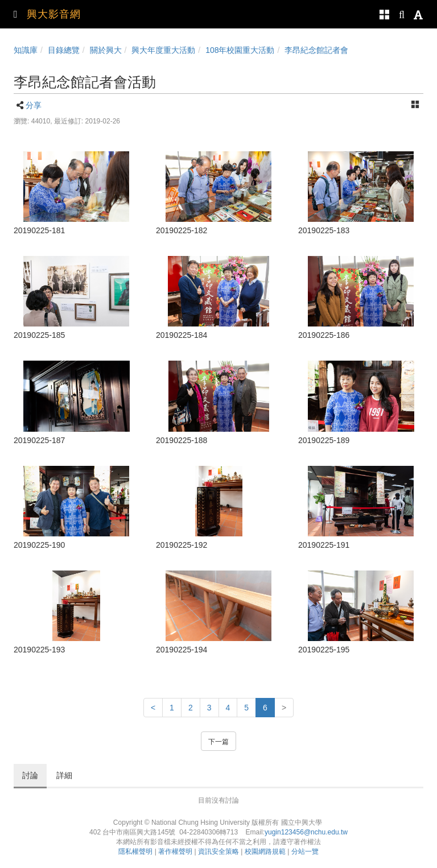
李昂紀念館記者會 (316, 50)
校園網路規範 (265, 852)
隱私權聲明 (135, 852)
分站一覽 (305, 852)
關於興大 (106, 50)
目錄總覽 (64, 50)
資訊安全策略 (218, 852)
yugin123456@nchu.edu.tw (306, 832)
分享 (34, 105)
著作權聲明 (175, 852)
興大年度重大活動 (163, 50)
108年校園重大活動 (240, 50)
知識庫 (26, 50)
